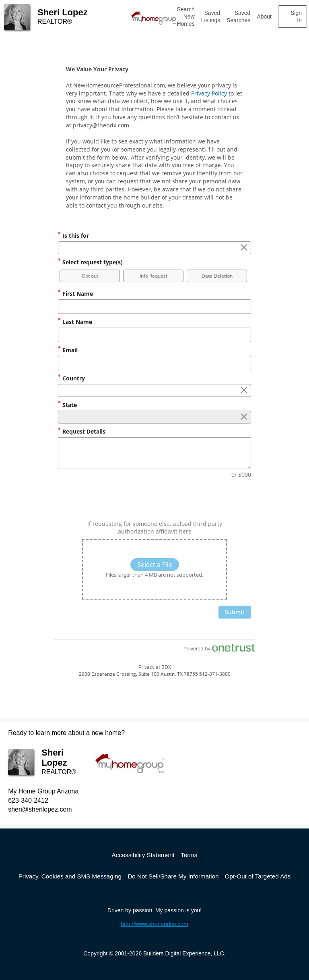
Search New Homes (185, 17)
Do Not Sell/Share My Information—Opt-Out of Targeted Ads (209, 876)
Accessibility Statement (143, 855)
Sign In (296, 17)
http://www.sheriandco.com (154, 924)
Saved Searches (238, 17)
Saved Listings (211, 17)
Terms (189, 855)
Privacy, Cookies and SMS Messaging (70, 876)
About (264, 17)
